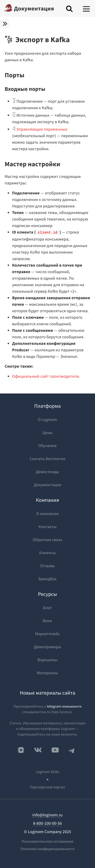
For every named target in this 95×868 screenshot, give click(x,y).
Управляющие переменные (42, 129)
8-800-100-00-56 (47, 823)
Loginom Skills (47, 772)
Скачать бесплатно (47, 459)
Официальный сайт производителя (46, 376)
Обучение (48, 446)
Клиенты (47, 553)
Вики (48, 621)
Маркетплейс (48, 634)
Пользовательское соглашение (47, 841)
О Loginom (47, 419)
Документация (34, 8)
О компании (48, 514)
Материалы (47, 673)
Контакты (47, 527)
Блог (47, 608)
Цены (47, 432)
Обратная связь (48, 540)
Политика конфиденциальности (48, 849)
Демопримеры (47, 647)
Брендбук (47, 579)
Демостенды (48, 472)
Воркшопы (47, 660)
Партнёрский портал (47, 787)
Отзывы (48, 566)
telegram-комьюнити (64, 706)
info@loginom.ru (47, 815)
